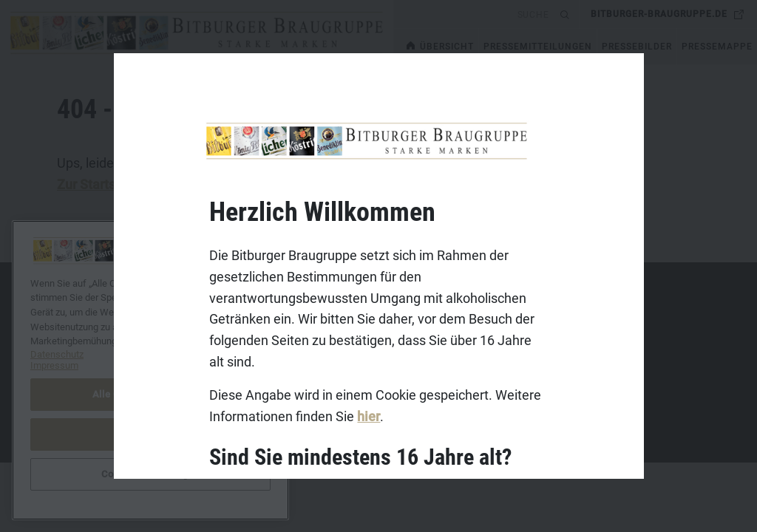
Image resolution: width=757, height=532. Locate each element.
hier (369, 416)
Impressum (61, 341)
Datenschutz (64, 364)
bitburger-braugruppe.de (659, 14)
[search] (474, 14)
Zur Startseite (98, 184)
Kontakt (53, 318)
